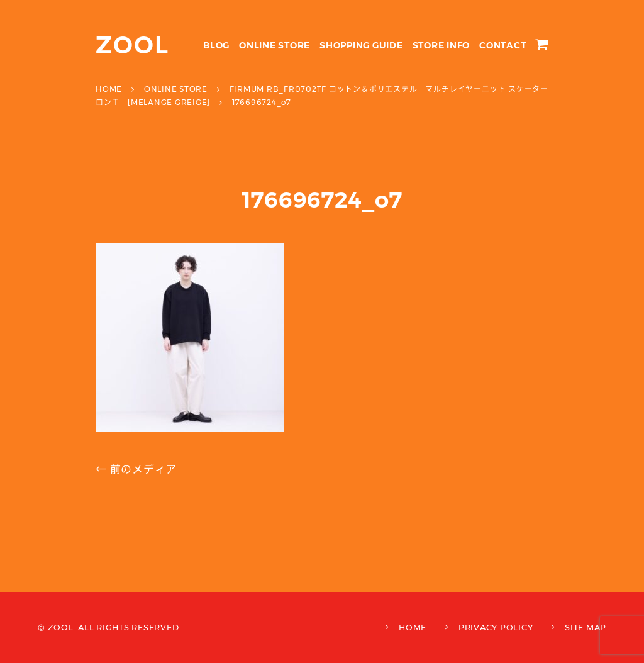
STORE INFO (441, 45)
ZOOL (132, 45)
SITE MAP (586, 627)
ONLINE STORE (275, 45)
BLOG (216, 45)
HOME (413, 627)
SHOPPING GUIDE (361, 45)
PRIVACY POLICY (496, 627)
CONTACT (502, 45)
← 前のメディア (136, 469)
